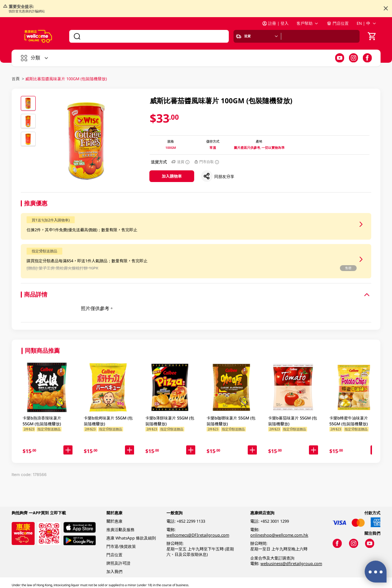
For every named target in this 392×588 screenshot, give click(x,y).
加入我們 (114, 571)
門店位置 (338, 23)
